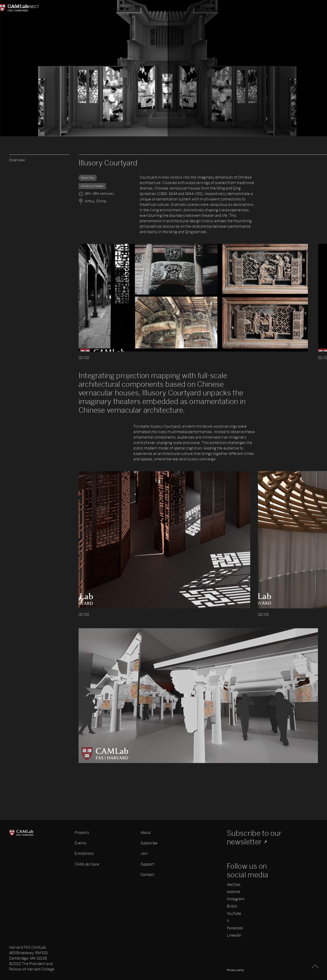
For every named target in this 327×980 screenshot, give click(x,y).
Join (144, 854)
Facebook (235, 928)
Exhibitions (84, 854)
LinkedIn (234, 935)
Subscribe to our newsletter (254, 838)
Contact (147, 875)
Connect (309, 7)
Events (81, 843)
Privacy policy (235, 970)
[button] (265, 303)
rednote (234, 892)
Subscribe (149, 843)
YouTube (234, 914)
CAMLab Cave (87, 864)
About (16, 7)
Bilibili (232, 906)
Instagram (236, 899)
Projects (82, 833)
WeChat (234, 885)
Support (147, 864)
